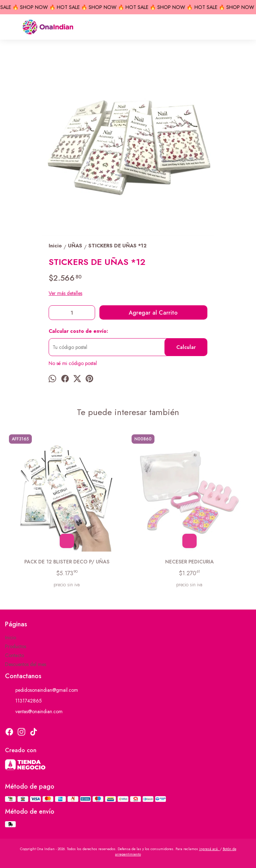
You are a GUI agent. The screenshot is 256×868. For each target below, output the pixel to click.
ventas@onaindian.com (34, 711)
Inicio (11, 637)
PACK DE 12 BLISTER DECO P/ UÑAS (67, 562)
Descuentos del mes (26, 664)
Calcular (186, 347)
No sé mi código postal (73, 363)
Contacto (14, 655)
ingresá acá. (210, 849)
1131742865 (23, 701)
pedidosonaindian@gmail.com (41, 690)
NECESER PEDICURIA (189, 562)
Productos (16, 646)
